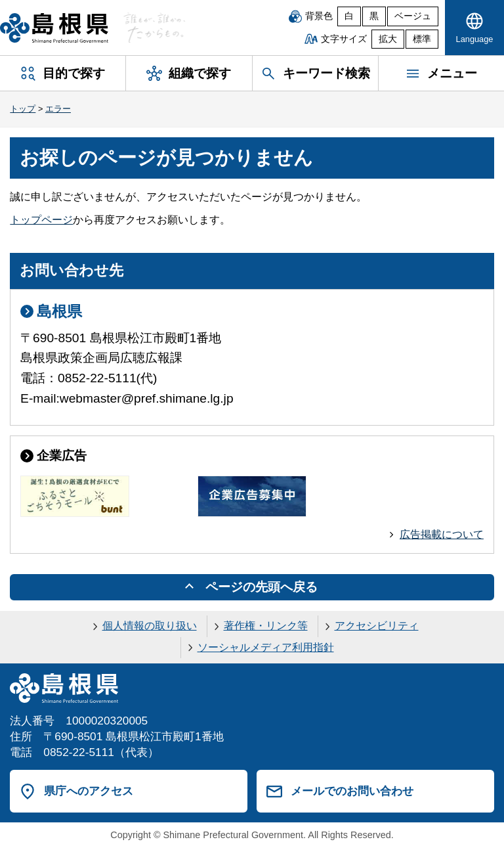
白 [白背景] (349, 16)
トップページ (41, 220)
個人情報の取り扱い (150, 626)
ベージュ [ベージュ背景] (413, 16)
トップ (23, 109)
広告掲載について (442, 534)
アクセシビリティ (377, 626)
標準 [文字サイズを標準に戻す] (422, 39)
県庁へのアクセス (89, 791)
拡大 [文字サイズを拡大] (388, 39)
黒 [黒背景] (374, 16)
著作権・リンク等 (266, 626)
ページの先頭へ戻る (262, 587)
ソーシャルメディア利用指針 (266, 647)
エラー (58, 109)
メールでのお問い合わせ (352, 791)
